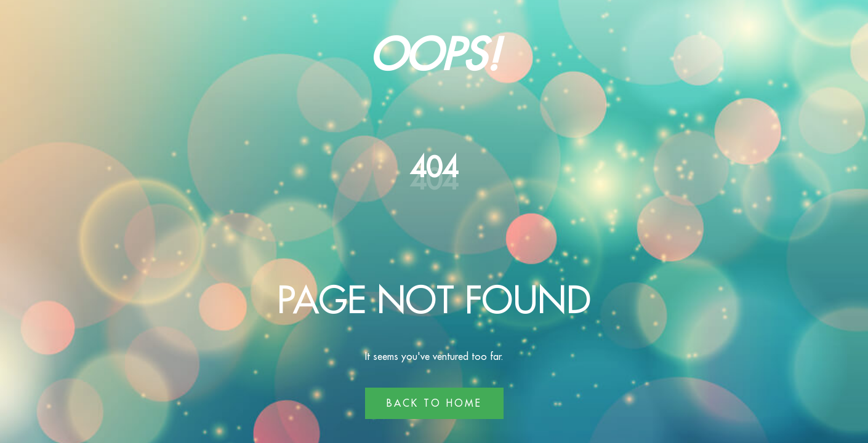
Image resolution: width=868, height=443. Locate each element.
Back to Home (434, 403)
